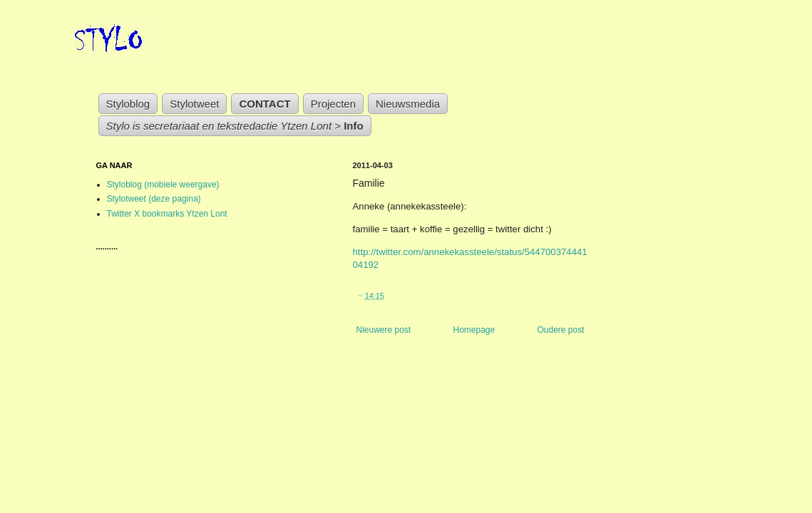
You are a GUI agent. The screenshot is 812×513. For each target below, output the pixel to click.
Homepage (474, 330)
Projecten (333, 104)
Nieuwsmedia (408, 104)
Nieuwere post (384, 330)
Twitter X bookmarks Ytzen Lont (167, 214)
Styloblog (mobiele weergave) (163, 185)
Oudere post (560, 330)
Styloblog (128, 104)
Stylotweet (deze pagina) (154, 199)
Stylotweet (194, 104)
